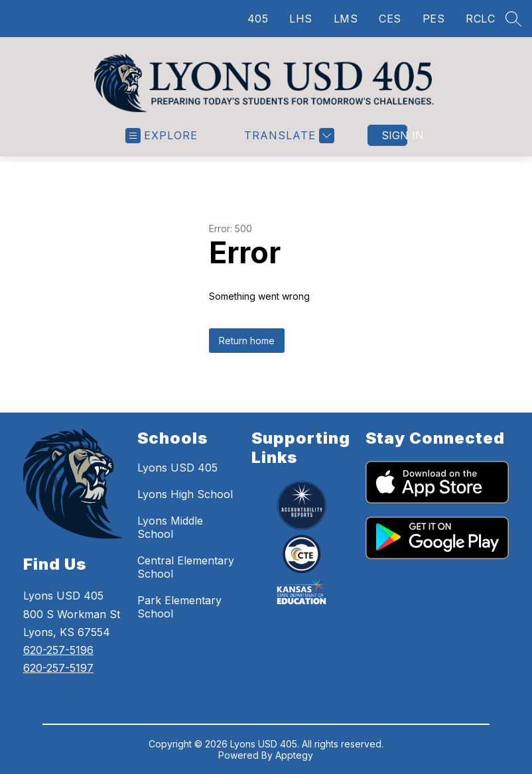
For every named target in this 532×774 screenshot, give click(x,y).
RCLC (480, 19)
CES (390, 19)
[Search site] (513, 19)
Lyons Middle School (170, 527)
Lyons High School (185, 494)
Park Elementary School (179, 607)
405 (258, 19)
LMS (346, 19)
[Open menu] (162, 136)
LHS (301, 19)
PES (434, 19)
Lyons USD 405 (177, 468)
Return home (247, 341)
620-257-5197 (58, 668)
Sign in (394, 135)
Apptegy (294, 755)
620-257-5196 (58, 650)
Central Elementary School (186, 567)
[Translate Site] (288, 136)
